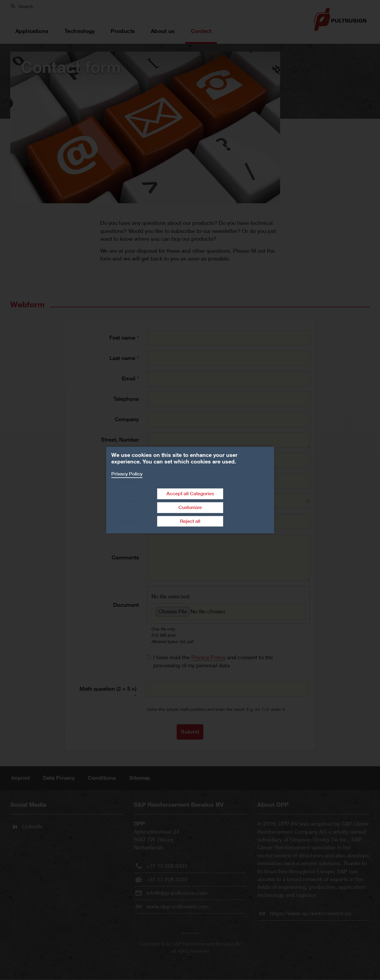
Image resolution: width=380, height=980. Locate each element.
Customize (190, 507)
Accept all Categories (190, 494)
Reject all (190, 521)
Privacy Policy (127, 474)
